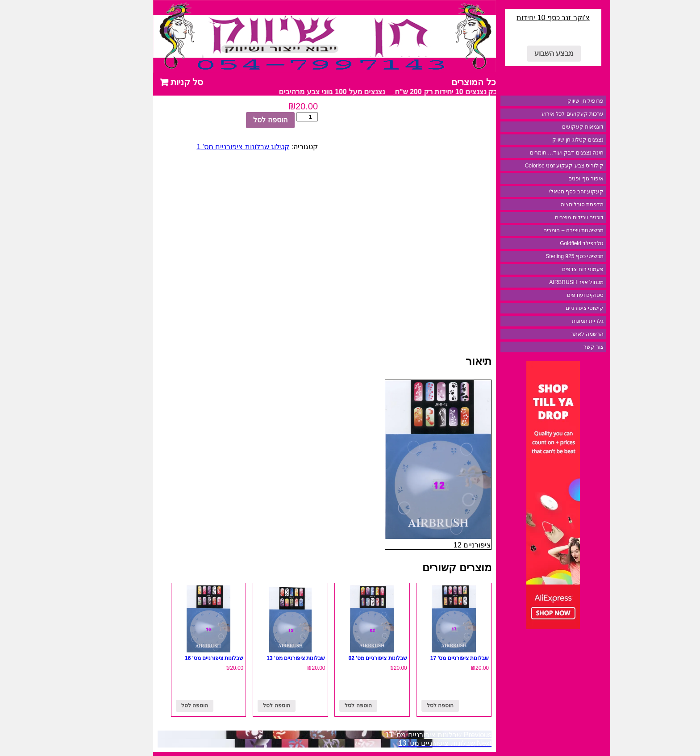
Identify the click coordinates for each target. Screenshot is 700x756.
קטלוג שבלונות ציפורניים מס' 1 (211, 147)
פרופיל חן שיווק (554, 101)
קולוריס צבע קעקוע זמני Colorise (533, 166)
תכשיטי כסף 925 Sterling (543, 256)
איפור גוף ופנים (554, 179)
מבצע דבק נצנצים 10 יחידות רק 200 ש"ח (422, 92)
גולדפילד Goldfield (550, 243)
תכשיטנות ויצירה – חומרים (542, 230)
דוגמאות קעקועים (551, 127)
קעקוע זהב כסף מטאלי (545, 192)
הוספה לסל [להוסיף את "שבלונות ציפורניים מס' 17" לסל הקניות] (408, 706)
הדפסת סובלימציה (550, 205)
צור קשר (562, 347)
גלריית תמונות (556, 321)
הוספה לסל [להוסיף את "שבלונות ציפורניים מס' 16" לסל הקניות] (163, 706)
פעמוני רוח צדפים (551, 269)
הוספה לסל (238, 120)
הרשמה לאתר (556, 334)
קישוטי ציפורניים (553, 308)
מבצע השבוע (522, 53)
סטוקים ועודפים (554, 295)
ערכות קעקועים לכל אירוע (541, 114)
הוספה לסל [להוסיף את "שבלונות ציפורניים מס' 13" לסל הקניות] (245, 706)
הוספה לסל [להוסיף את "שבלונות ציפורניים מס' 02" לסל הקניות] (326, 706)
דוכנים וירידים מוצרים (548, 217)
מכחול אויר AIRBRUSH (545, 282)
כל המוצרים (442, 82)
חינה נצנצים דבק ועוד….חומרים (535, 153)
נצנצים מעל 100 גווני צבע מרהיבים (297, 92)
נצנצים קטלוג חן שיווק (546, 140)
